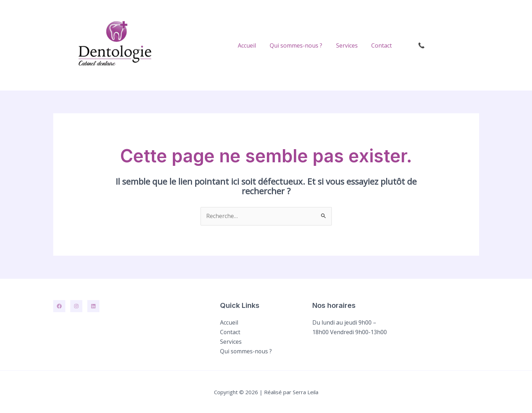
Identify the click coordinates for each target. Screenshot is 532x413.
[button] (443, 45)
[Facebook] (59, 306)
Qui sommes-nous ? (302, 45)
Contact (383, 45)
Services (350, 45)
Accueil (255, 45)
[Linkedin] (93, 306)
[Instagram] (76, 306)
